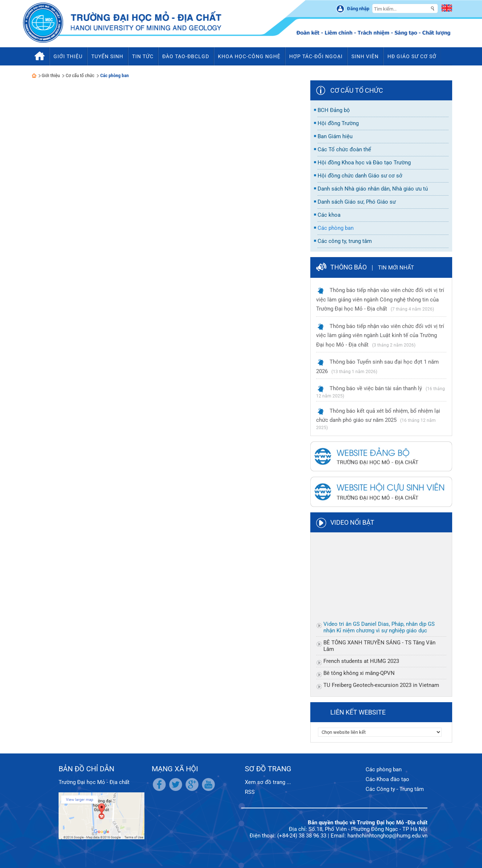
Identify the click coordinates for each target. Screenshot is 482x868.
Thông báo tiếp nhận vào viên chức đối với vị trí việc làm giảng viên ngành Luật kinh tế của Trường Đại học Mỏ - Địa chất (380, 335)
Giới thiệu (51, 75)
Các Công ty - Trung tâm (395, 789)
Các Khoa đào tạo (387, 779)
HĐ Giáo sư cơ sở (412, 56)
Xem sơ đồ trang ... (268, 782)
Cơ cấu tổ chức (80, 75)
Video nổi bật (352, 522)
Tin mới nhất (396, 268)
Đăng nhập (358, 9)
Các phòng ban (114, 75)
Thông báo (348, 267)
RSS (250, 792)
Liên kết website (358, 712)
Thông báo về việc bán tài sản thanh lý (376, 388)
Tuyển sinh (107, 56)
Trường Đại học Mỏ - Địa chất (94, 782)
